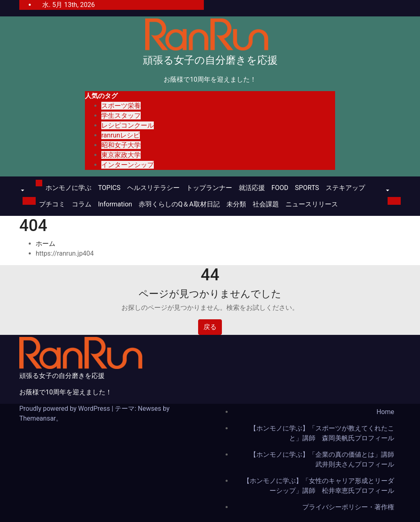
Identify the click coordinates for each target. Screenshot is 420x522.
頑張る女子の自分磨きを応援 (210, 60)
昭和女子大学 (121, 145)
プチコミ (52, 204)
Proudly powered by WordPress (65, 409)
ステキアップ (345, 188)
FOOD (280, 188)
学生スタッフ (121, 116)
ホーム (46, 244)
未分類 (236, 204)
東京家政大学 (121, 155)
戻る (210, 327)
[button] (22, 191)
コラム (82, 204)
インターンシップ (128, 165)
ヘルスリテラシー (153, 188)
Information (115, 204)
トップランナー (209, 188)
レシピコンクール (128, 125)
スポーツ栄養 (121, 106)
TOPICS (109, 188)
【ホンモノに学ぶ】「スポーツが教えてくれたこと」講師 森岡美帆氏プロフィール (322, 433)
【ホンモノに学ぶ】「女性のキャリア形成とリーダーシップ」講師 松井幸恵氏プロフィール (319, 486)
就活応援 (252, 188)
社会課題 (266, 204)
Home (385, 412)
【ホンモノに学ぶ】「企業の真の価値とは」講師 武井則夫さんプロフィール (325, 459)
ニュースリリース (312, 204)
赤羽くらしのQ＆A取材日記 (179, 204)
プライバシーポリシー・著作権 (348, 507)
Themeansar (38, 418)
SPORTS (307, 188)
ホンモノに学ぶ (68, 188)
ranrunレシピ (121, 135)
